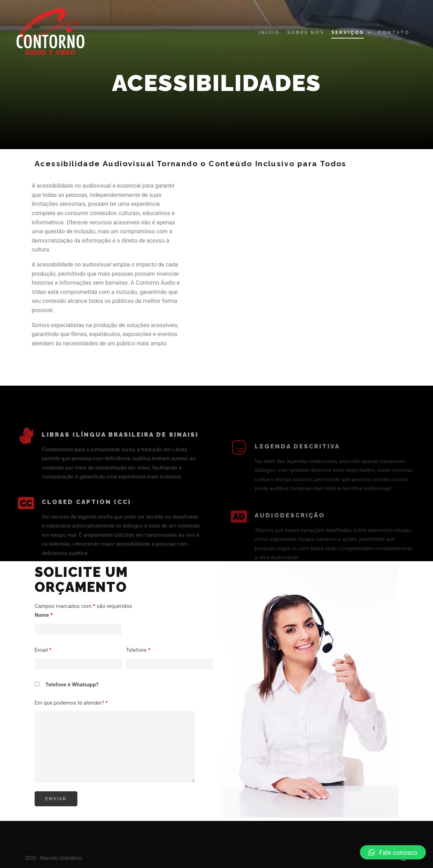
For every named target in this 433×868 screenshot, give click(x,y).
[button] (393, 852)
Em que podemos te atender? (71, 703)
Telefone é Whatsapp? (72, 685)
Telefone (138, 650)
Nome (44, 615)
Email (43, 650)
